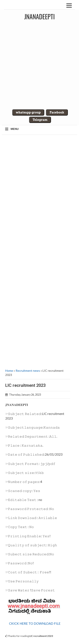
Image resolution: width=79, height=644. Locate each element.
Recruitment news (28, 371)
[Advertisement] (39, 64)
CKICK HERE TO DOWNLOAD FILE (35, 623)
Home (9, 371)
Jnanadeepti (39, 16)
